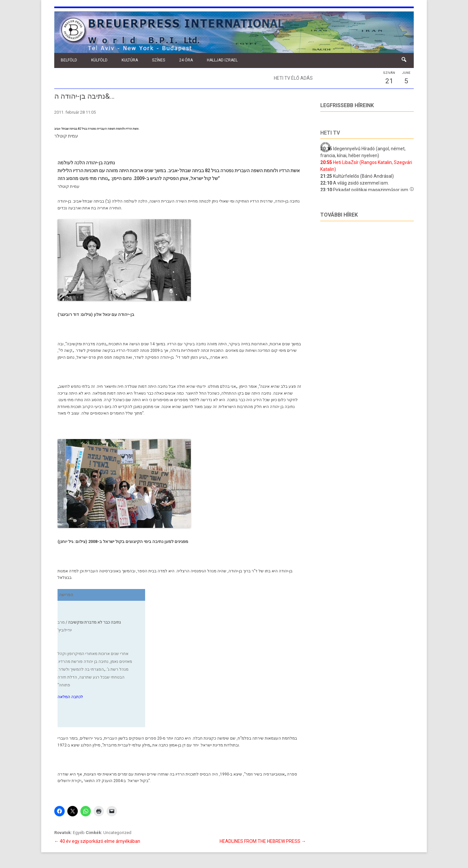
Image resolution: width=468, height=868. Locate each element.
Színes (159, 60)
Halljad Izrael (222, 60)
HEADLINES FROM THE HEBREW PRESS (263, 841)
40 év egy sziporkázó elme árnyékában (97, 841)
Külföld (99, 60)
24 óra (186, 60)
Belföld (69, 60)
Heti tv (330, 133)
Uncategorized (117, 833)
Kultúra (130, 60)
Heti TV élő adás (293, 78)
